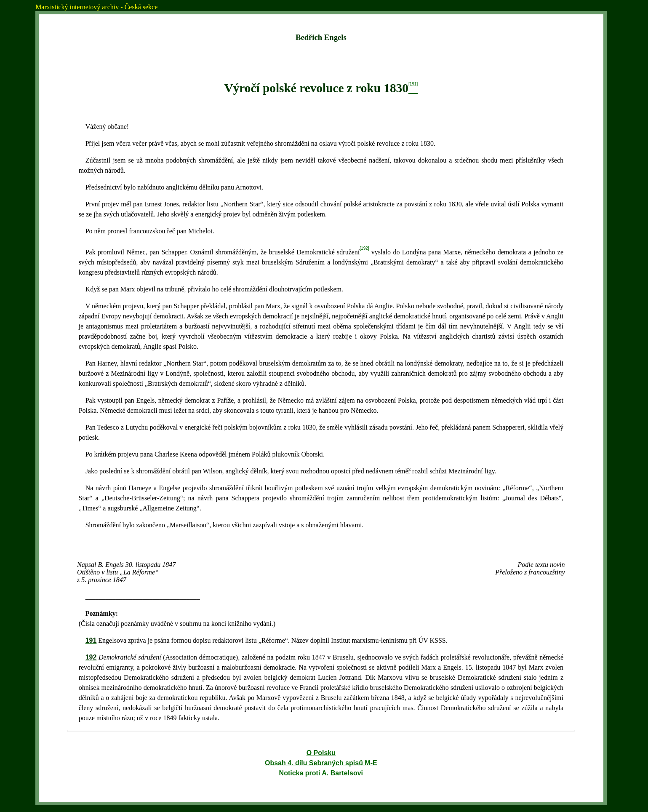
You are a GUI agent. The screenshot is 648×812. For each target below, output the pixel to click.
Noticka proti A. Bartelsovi (321, 773)
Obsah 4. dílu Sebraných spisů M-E (321, 763)
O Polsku (321, 753)
